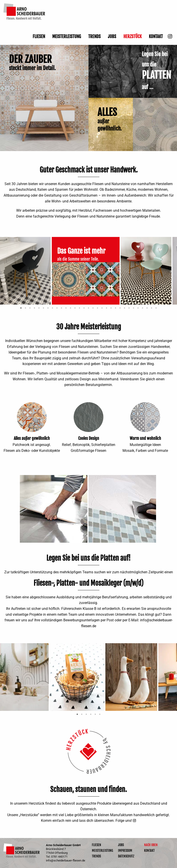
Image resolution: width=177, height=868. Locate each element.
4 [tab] (34, 308)
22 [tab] (116, 308)
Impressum (125, 851)
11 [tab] (66, 308)
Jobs (112, 37)
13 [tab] (75, 308)
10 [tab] (61, 308)
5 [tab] (39, 308)
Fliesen (39, 37)
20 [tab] (107, 308)
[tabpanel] (26, 271)
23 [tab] (120, 308)
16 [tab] (88, 308)
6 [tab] (43, 308)
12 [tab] (70, 308)
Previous (14, 417)
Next (50, 417)
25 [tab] (129, 308)
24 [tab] (125, 308)
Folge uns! (124, 821)
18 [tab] (98, 308)
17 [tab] (93, 308)
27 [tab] (138, 308)
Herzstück (133, 37)
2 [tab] (25, 308)
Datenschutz (126, 856)
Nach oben (151, 845)
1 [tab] (21, 308)
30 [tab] (152, 308)
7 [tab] (48, 308)
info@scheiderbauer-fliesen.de (66, 860)
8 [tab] (52, 308)
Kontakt (156, 37)
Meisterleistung (67, 37)
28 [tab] (143, 308)
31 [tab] (156, 308)
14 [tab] (79, 308)
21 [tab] (111, 308)
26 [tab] (134, 308)
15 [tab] (84, 308)
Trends (94, 37)
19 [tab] (102, 308)
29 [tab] (147, 308)
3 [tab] (30, 308)
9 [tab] (57, 308)
